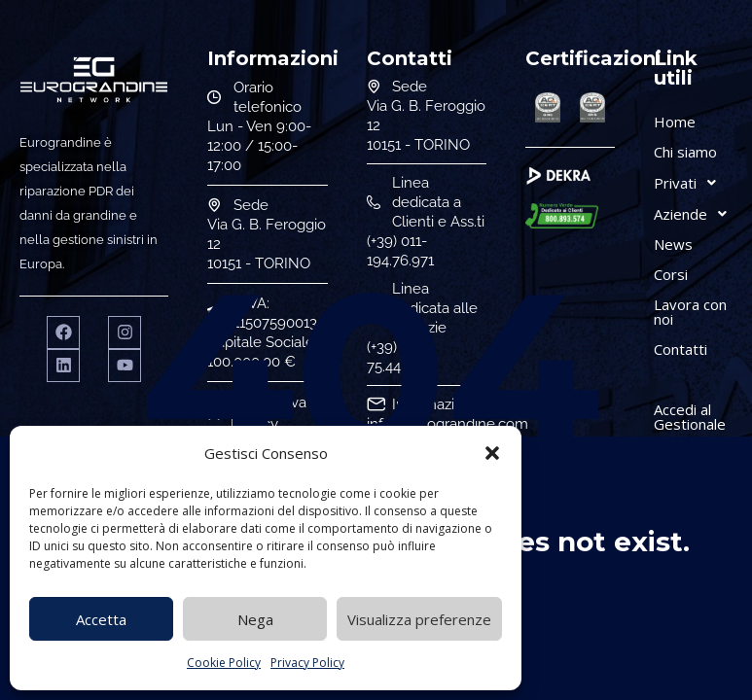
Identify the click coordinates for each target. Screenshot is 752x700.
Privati (690, 183)
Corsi (671, 274)
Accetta (101, 619)
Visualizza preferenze (419, 619)
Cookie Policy (224, 663)
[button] (492, 453)
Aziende (696, 214)
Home (675, 122)
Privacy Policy (307, 663)
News (673, 244)
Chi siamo (685, 152)
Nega (255, 619)
